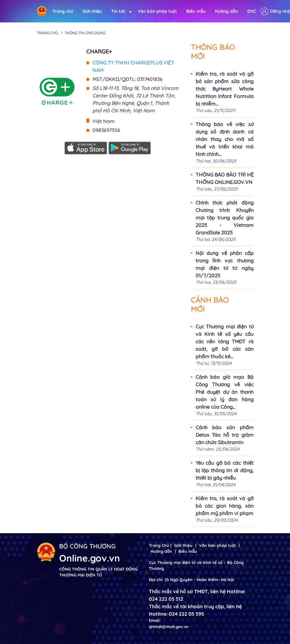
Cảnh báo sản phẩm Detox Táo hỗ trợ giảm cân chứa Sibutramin (225, 435)
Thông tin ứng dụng (85, 33)
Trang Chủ (159, 545)
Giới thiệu (92, 11)
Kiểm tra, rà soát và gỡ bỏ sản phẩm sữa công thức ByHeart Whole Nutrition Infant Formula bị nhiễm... (225, 89)
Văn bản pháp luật (157, 11)
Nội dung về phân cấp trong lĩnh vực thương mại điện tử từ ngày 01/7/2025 (225, 264)
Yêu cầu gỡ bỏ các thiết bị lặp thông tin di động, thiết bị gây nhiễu (225, 470)
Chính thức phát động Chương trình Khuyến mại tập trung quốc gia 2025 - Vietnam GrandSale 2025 (225, 218)
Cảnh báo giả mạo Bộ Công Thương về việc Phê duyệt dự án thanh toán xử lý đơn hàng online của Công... (225, 392)
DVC (252, 11)
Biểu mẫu (196, 11)
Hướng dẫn (226, 11)
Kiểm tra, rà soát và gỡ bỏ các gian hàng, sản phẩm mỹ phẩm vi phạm (225, 506)
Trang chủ (63, 11)
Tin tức (120, 11)
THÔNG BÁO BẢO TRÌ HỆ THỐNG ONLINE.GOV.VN (225, 178)
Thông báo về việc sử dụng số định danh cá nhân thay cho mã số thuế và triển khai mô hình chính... (225, 139)
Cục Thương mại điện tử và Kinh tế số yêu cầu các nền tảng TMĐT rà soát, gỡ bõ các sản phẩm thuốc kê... (225, 341)
